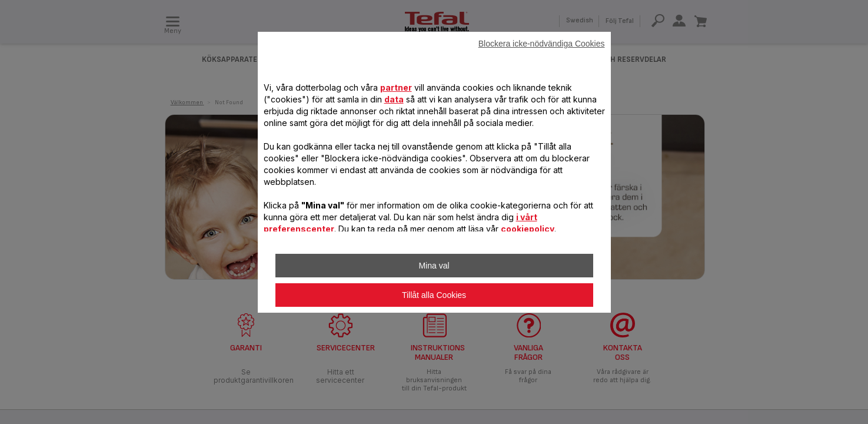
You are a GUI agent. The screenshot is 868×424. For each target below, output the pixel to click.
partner (396, 87)
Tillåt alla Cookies (434, 295)
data (394, 99)
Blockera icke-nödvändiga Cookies (542, 44)
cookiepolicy (528, 229)
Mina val (434, 266)
